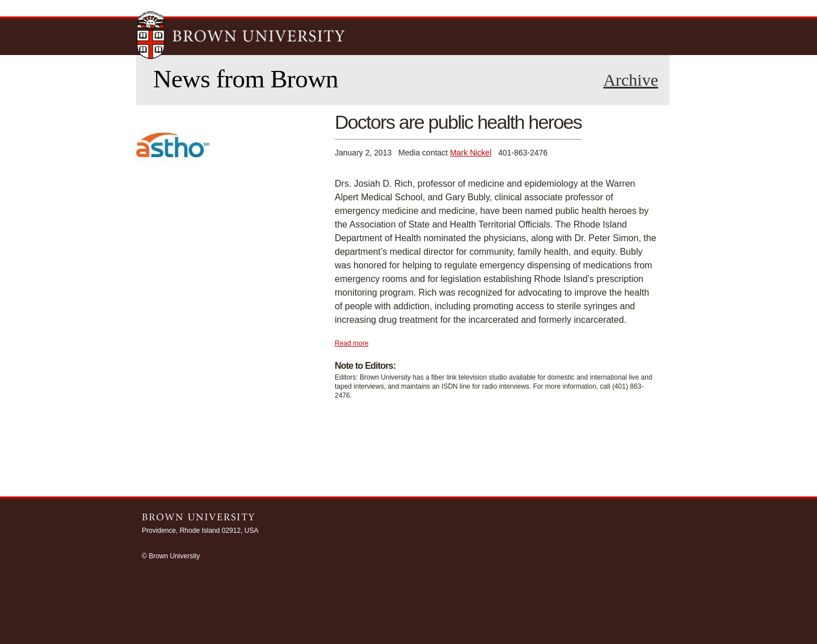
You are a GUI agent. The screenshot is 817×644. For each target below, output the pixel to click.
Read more (351, 343)
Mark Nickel (471, 153)
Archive (631, 80)
